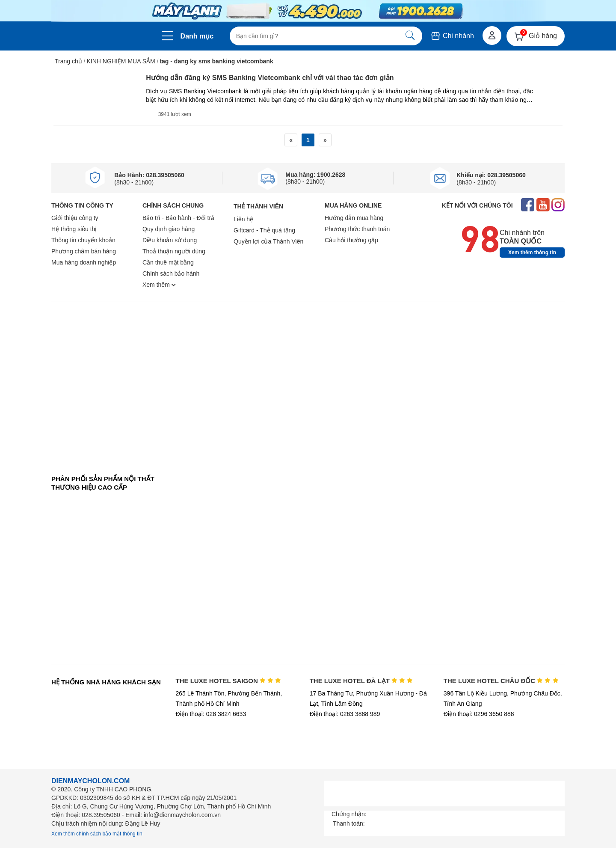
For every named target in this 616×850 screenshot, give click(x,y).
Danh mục (197, 36)
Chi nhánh (452, 36)
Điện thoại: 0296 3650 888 (479, 714)
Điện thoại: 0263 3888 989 (345, 714)
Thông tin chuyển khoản (83, 240)
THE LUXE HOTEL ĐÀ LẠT (361, 681)
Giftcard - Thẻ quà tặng (264, 230)
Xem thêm (159, 285)
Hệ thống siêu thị (74, 229)
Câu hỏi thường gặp (351, 240)
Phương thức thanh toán (357, 229)
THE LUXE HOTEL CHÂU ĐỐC (501, 681)
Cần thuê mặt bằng (168, 262)
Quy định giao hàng (169, 229)
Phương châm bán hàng (84, 251)
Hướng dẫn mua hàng (354, 218)
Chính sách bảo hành (171, 273)
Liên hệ (243, 219)
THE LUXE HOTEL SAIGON (229, 681)
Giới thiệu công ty (75, 218)
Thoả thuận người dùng (174, 251)
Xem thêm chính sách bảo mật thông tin (97, 834)
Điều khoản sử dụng (170, 240)
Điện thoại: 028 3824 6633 (211, 714)
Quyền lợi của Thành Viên (268, 241)
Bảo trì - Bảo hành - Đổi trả (178, 218)
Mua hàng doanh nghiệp (84, 262)
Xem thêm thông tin (532, 253)
